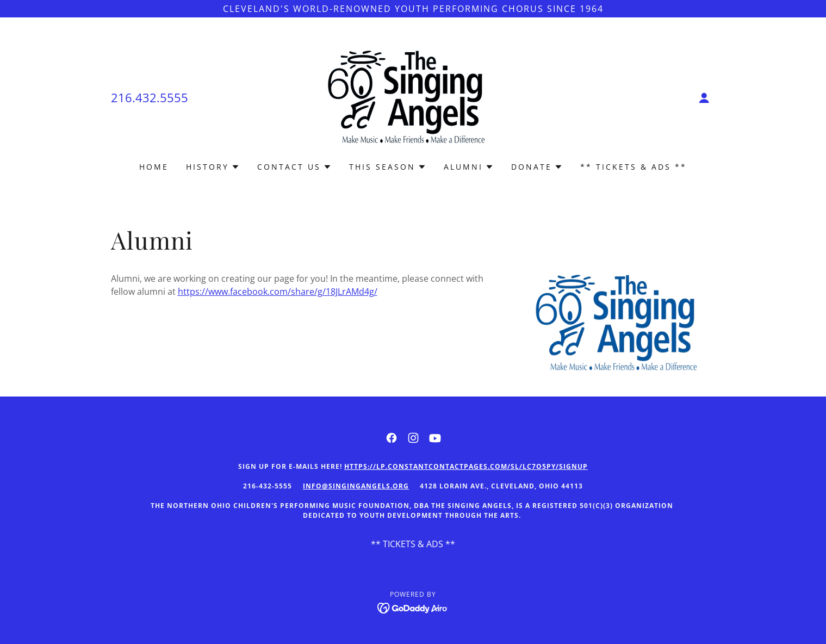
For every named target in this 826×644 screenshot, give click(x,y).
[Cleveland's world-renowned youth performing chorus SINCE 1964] (413, 9)
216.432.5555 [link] (150, 97)
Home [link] (154, 167)
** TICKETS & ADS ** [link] (634, 167)
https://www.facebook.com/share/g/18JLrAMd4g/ (278, 292)
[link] (413, 97)
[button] (704, 98)
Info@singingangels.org (356, 486)
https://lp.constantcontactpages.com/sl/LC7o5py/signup (466, 466)
